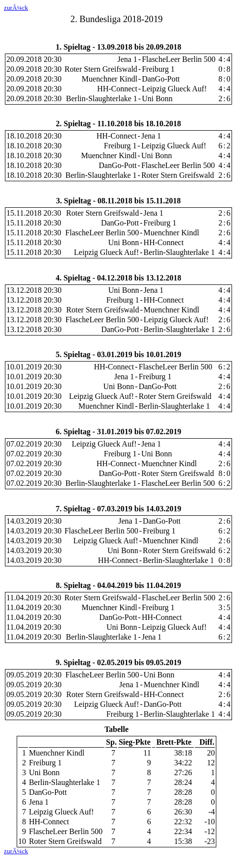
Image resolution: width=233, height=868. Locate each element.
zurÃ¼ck (16, 8)
